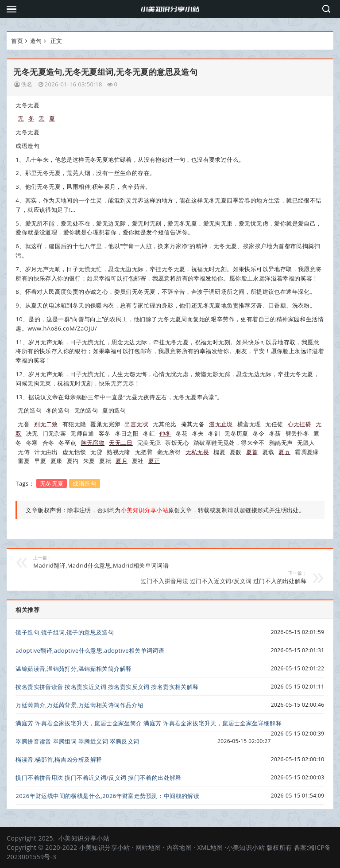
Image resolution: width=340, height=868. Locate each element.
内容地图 (179, 847)
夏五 (284, 452)
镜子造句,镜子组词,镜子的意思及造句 (65, 632)
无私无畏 (197, 452)
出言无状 (136, 424)
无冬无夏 (52, 483)
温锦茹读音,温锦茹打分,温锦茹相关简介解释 (73, 669)
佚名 (27, 84)
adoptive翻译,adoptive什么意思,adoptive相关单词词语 (90, 650)
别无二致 (46, 424)
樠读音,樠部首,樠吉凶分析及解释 (59, 759)
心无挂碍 (300, 424)
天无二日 (121, 443)
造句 (36, 41)
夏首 (252, 452)
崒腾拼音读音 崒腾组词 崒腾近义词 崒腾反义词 (77, 741)
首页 (17, 41)
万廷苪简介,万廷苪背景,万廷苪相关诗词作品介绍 (79, 705)
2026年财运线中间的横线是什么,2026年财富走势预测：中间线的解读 (107, 796)
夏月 (122, 461)
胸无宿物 (93, 443)
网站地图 (148, 847)
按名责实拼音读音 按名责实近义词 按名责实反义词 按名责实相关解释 (107, 687)
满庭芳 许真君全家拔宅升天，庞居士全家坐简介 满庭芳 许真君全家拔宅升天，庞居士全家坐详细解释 (149, 723)
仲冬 (165, 433)
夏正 (154, 461)
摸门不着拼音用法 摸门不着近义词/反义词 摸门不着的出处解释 (99, 778)
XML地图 (210, 847)
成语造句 (85, 483)
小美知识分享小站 (84, 838)
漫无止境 (221, 424)
